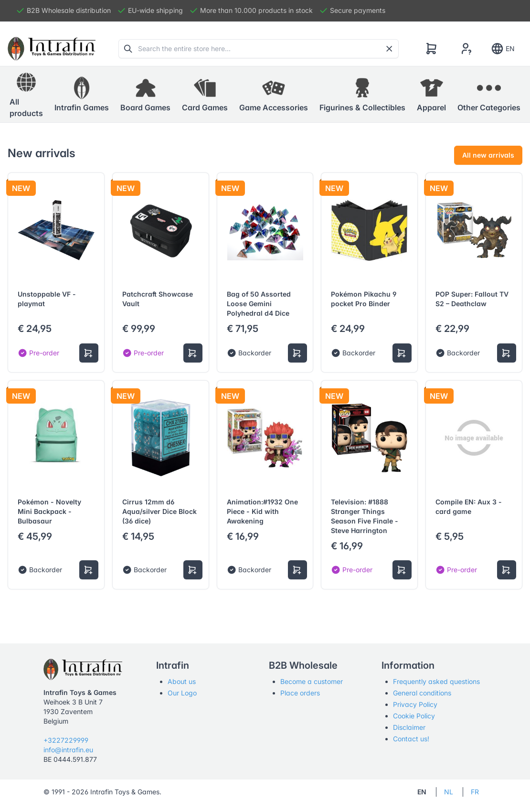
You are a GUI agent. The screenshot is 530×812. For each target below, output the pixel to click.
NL (449, 792)
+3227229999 (66, 740)
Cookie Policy (414, 716)
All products (26, 94)
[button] (82, 95)
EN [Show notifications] (503, 49)
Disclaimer (409, 727)
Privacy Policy (415, 704)
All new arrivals (488, 155)
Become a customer (312, 681)
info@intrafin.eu (68, 750)
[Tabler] (52, 49)
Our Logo (182, 693)
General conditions (422, 693)
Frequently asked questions (436, 681)
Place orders (300, 693)
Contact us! (411, 739)
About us (182, 681)
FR (475, 792)
